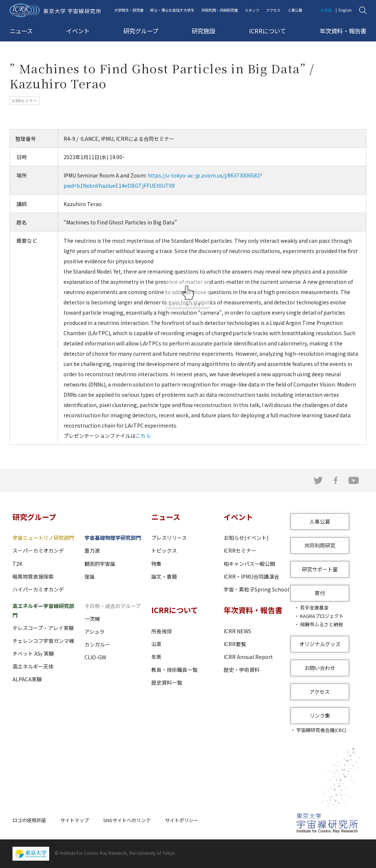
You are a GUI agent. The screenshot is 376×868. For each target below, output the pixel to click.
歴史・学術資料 (242, 670)
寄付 (320, 593)
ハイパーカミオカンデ (38, 589)
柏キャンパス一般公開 (249, 564)
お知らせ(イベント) (246, 538)
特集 (156, 564)
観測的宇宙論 (100, 564)
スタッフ (252, 10)
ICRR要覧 (235, 644)
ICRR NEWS (237, 631)
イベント (78, 31)
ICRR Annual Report (248, 657)
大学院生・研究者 (129, 10)
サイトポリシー (182, 820)
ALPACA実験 (27, 679)
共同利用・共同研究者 (220, 10)
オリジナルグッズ (320, 644)
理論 (90, 576)
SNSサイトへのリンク (127, 820)
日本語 (326, 10)
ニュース (21, 31)
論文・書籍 (164, 576)
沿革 (156, 644)
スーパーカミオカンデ (38, 550)
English (345, 10)
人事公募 (295, 10)
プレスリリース (169, 538)
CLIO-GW (95, 657)
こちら (143, 436)
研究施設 (203, 31)
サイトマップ (75, 820)
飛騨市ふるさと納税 (321, 624)
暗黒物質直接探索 (33, 576)
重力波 (92, 550)
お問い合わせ (320, 668)
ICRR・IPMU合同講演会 (251, 576)
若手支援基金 (314, 607)
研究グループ (141, 31)
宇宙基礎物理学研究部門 (113, 538)
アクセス (273, 10)
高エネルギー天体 (33, 666)
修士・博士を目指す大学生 (172, 10)
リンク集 (320, 715)
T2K (17, 564)
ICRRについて (267, 31)
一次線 (92, 619)
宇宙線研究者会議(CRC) (321, 730)
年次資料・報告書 (343, 31)
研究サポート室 (320, 569)
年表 (156, 657)
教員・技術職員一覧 (174, 670)
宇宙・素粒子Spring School (256, 589)
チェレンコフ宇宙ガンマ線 (43, 641)
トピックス (164, 550)
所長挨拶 (162, 631)
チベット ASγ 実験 (33, 653)
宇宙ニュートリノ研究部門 (43, 538)
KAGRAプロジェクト (322, 616)
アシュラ (95, 631)
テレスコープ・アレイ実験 (43, 628)
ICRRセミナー (240, 550)
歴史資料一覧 (167, 682)
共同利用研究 (320, 545)
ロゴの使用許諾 (29, 820)
